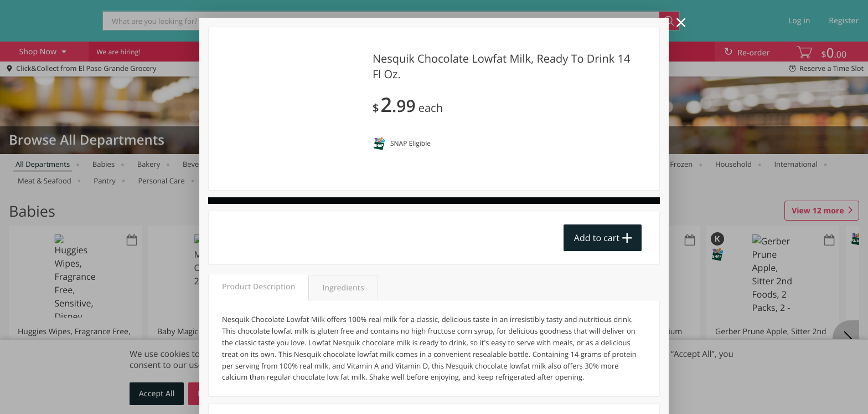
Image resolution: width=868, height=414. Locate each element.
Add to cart (597, 238)
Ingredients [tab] (343, 288)
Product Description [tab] (259, 287)
